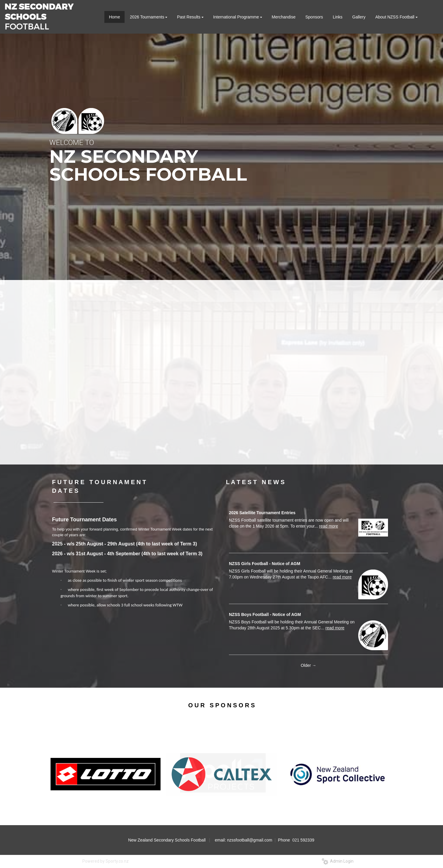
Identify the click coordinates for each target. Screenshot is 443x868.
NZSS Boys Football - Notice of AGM (265, 614)
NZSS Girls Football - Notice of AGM (265, 564)
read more (329, 526)
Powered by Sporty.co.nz (106, 861)
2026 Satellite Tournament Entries (262, 513)
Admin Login (338, 861)
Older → (308, 665)
